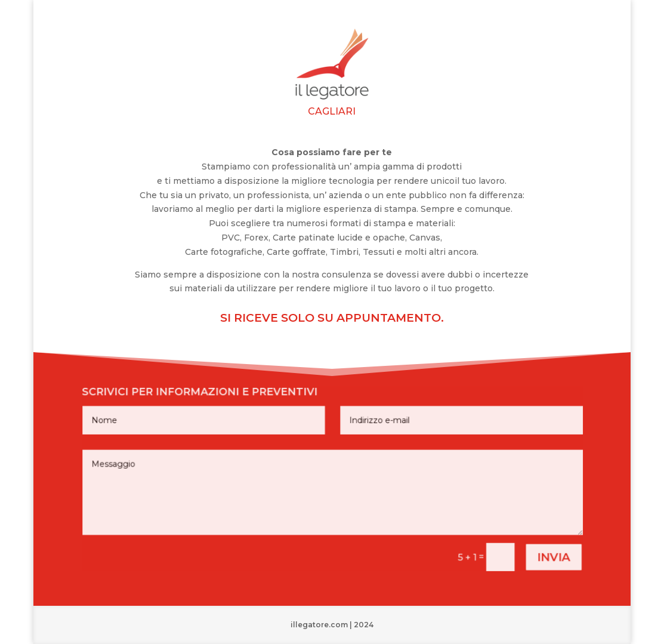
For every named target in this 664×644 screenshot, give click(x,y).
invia (537, 551)
